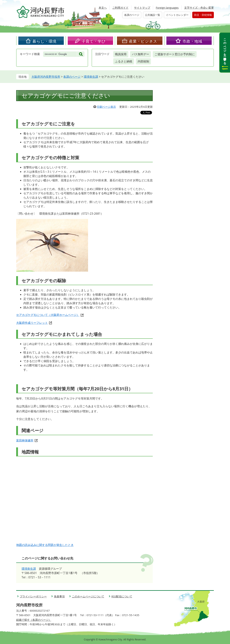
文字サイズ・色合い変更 (199, 8)
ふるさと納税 (124, 61)
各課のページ (132, 15)
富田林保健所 (25, 440)
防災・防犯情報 (203, 15)
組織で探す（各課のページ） (34, 620)
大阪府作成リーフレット (32, 323)
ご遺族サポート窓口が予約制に (175, 54)
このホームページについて (88, 596)
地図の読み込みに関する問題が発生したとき (45, 545)
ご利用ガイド (120, 8)
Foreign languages (167, 8)
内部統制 (143, 61)
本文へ (103, 8)
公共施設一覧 (153, 15)
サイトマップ (142, 8)
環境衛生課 (91, 77)
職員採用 (121, 54)
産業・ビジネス (143, 41)
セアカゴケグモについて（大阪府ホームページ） (48, 315)
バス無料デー (141, 54)
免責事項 (59, 596)
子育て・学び (94, 41)
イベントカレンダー (177, 15)
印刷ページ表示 (106, 107)
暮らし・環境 (44, 41)
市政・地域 (192, 41)
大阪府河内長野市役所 (46, 77)
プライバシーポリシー (33, 596)
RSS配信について (122, 596)
